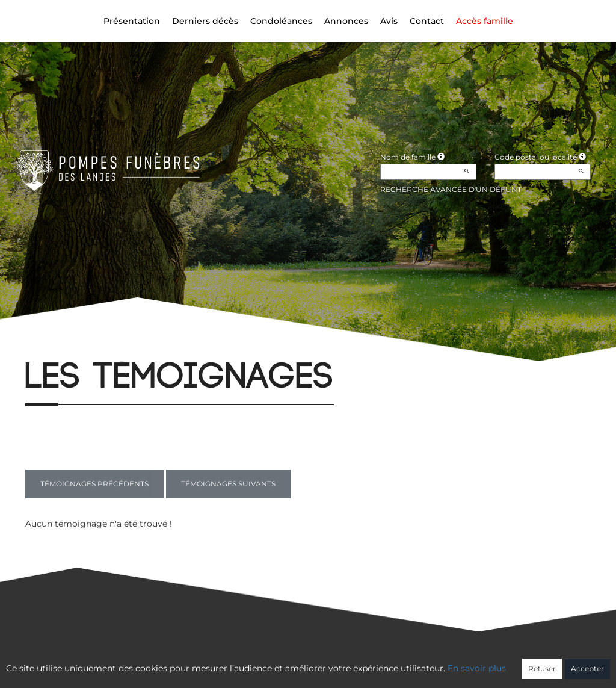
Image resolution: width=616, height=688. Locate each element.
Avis (389, 21)
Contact (427, 21)
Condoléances (281, 21)
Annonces (346, 21)
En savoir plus (477, 668)
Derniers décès (205, 21)
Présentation (132, 21)
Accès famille (485, 21)
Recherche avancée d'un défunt (451, 189)
